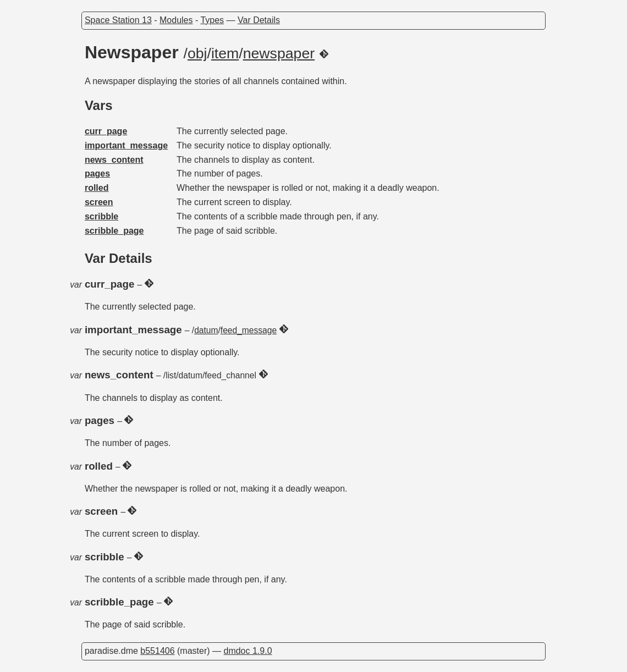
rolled (97, 188)
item (225, 53)
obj (197, 53)
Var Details (259, 20)
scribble (101, 216)
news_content (114, 160)
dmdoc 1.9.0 (248, 651)
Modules (176, 20)
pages (97, 173)
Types (212, 20)
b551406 (157, 651)
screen (99, 202)
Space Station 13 (118, 20)
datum (206, 330)
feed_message (249, 330)
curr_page (106, 131)
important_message (126, 145)
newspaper (279, 53)
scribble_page (114, 231)
